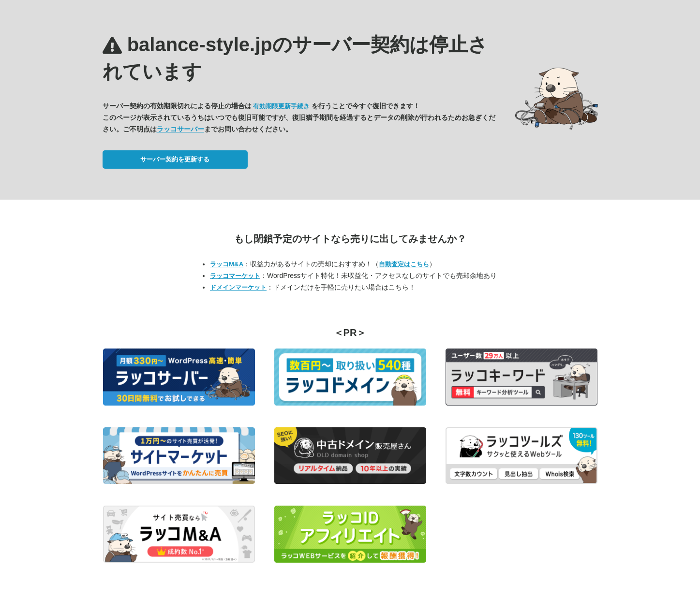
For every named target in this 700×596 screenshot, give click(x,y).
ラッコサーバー (180, 129)
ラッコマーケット (235, 276)
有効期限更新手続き (281, 106)
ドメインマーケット (238, 287)
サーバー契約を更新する (175, 159)
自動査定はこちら (404, 264)
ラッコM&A (227, 264)
